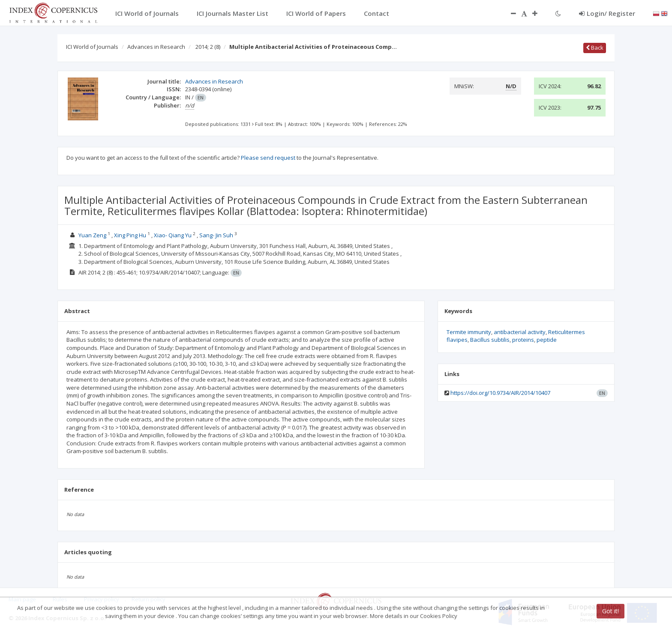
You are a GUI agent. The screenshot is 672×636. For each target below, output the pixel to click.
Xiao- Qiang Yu (173, 235)
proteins (523, 340)
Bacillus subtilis (490, 340)
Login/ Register (607, 13)
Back (595, 48)
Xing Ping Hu (130, 235)
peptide (547, 340)
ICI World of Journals (92, 47)
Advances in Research (156, 47)
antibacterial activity (520, 332)
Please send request (268, 158)
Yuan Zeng (92, 235)
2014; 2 (208, 47)
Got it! (610, 611)
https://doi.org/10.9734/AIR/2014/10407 (500, 393)
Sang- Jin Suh (216, 235)
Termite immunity (469, 332)
